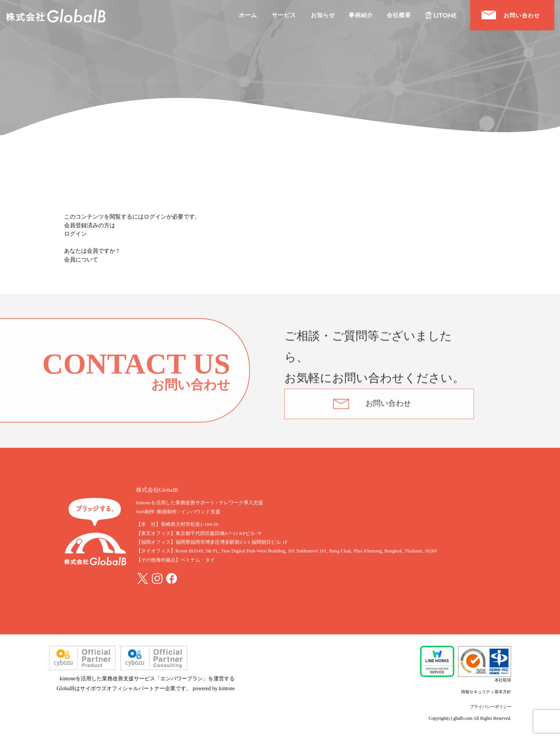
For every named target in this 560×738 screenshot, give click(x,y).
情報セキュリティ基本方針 (486, 692)
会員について (81, 260)
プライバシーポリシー (491, 707)
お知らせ (323, 15)
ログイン (75, 234)
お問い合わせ (388, 407)
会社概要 (399, 15)
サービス (284, 15)
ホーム (248, 15)
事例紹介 (361, 15)
